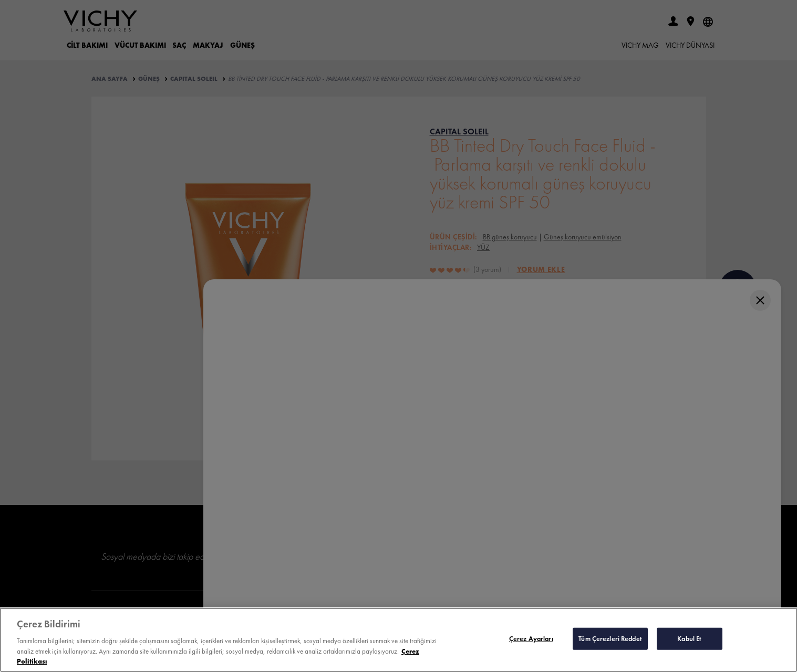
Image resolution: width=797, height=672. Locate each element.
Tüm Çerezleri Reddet (610, 639)
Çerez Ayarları (531, 639)
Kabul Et (689, 639)
